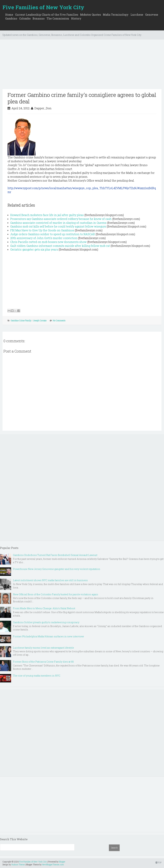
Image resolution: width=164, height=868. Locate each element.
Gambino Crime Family (21, 320)
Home (9, 15)
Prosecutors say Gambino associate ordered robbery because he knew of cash (61, 219)
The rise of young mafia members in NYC (37, 676)
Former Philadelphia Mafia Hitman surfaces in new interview (48, 636)
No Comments (59, 320)
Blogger (62, 862)
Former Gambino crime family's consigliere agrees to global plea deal (82, 98)
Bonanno (39, 18)
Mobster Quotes (90, 15)
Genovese (152, 15)
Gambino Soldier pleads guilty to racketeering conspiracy (46, 622)
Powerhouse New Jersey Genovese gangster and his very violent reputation (57, 569)
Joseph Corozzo (40, 320)
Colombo (25, 18)
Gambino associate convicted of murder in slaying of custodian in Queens (58, 223)
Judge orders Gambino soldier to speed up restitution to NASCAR (53, 234)
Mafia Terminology (116, 15)
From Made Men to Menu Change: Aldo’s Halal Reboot (44, 608)
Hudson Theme (18, 864)
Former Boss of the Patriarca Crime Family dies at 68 (43, 662)
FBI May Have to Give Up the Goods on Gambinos (42, 230)
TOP (159, 862)
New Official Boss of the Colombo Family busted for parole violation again (56, 594)
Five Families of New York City (43, 7)
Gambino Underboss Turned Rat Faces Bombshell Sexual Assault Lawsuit (55, 555)
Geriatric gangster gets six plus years (34, 249)
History (76, 18)
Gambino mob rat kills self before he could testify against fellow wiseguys (58, 226)
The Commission (58, 18)
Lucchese (137, 15)
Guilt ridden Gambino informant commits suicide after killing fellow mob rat (60, 246)
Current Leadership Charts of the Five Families (47, 15)
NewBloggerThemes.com (53, 864)
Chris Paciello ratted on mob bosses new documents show (48, 242)
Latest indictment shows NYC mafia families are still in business (50, 580)
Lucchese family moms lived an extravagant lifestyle (43, 648)
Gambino (11, 18)
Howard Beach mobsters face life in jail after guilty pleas (47, 215)
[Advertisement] (82, 66)
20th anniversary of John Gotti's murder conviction (44, 238)
